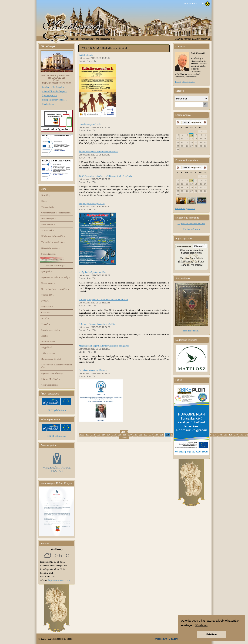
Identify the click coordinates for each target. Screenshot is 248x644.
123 (151, 435)
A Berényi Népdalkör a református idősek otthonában (103, 300)
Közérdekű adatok (51, 248)
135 (215, 435)
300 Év (46, 301)
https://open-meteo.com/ (59, 580)
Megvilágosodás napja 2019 (92, 203)
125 (161, 435)
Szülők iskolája (86, 55)
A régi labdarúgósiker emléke (92, 272)
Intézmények (48, 224)
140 (241, 435)
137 (225, 435)
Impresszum (161, 639)
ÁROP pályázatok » (57, 410)
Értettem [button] (212, 634)
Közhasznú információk (53, 236)
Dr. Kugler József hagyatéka (55, 289)
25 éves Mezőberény (51, 379)
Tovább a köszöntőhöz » (185, 82)
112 (93, 435)
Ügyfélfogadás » (49, 96)
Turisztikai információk (53, 242)
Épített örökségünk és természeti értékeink (98, 152)
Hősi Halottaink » (191, 331)
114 (103, 435)
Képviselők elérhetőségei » (54, 91)
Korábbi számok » (191, 229)
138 (231, 435)
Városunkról (48, 207)
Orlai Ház (46, 312)
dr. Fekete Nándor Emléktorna (93, 370)
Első (123, 432)
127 (173, 435)
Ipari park (47, 271)
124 (156, 435)
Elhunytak (199, 246)
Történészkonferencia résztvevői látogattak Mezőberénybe (106, 176)
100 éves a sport (49, 353)
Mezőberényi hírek (51, 330)
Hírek (44, 201)
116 (114, 435)
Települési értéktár (50, 385)
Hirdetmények (49, 219)
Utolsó (125, 438)
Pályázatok (47, 307)
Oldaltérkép (175, 639)
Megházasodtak (184, 246)
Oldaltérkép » (48, 104)
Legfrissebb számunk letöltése (191, 224)
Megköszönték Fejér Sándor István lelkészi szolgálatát (104, 346)
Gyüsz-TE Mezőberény (52, 373)
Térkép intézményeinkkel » (54, 100)
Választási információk (53, 260)
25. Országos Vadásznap (53, 266)
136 (220, 435)
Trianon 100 (48, 295)
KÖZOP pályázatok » (57, 436)
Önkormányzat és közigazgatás (56, 213)
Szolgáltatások (49, 254)
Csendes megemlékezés (90, 124)
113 (98, 435)
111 (88, 435)
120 (135, 435)
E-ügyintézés (48, 283)
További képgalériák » (185, 208)
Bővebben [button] (201, 625)
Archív (45, 318)
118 (125, 435)
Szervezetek (48, 230)
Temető (46, 324)
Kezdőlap (74, 39)
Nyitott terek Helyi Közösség (56, 277)
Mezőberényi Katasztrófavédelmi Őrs (57, 366)
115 (109, 435)
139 (236, 435)
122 (146, 435)
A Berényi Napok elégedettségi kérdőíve (97, 324)
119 (130, 435)
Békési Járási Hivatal (51, 359)
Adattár (45, 336)
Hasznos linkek (48, 342)
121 (140, 435)
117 (119, 435)
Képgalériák (47, 347)
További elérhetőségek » (53, 87)
